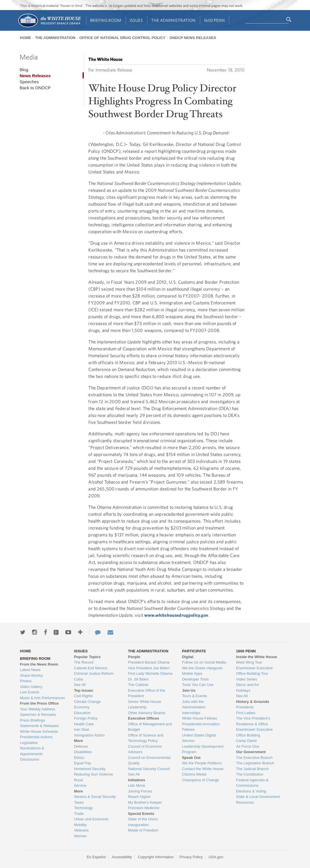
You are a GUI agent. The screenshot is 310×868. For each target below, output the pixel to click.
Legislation (29, 743)
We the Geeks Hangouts (202, 668)
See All (80, 685)
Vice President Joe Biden (149, 668)
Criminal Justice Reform (94, 673)
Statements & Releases (40, 726)
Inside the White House (257, 657)
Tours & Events (195, 696)
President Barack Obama (149, 662)
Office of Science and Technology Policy (146, 738)
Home (26, 38)
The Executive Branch (254, 758)
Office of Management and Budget (150, 727)
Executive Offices (143, 718)
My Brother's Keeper (145, 802)
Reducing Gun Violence (93, 774)
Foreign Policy (86, 718)
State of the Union (143, 819)
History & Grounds (253, 702)
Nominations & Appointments (32, 751)
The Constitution (250, 774)
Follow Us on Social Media (204, 662)
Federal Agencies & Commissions (252, 783)
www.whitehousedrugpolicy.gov (176, 615)
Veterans (81, 830)
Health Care (84, 724)
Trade (79, 814)
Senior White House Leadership (145, 704)
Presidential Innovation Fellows (201, 727)
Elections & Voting (251, 791)
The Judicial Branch (252, 769)
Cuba (78, 679)
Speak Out (191, 758)
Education (82, 713)
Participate (194, 651)
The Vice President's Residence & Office (253, 721)
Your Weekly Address (38, 709)
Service (80, 785)
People (134, 657)
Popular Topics (87, 657)
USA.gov (216, 857)
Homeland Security (90, 769)
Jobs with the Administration (194, 704)
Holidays (243, 690)
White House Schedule (39, 731)
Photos (26, 681)
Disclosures (30, 759)
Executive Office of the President (147, 693)
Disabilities (83, 752)
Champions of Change (201, 780)
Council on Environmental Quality (149, 760)
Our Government (251, 752)
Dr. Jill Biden (138, 679)
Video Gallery (31, 687)
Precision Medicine (144, 808)
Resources (245, 802)
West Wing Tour (249, 662)
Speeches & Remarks (38, 715)
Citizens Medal (194, 774)
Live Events (30, 692)
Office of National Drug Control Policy (122, 38)
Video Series (246, 679)
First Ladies (246, 713)
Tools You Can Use (198, 685)
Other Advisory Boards (147, 713)
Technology (83, 808)
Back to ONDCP (35, 88)
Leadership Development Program (203, 749)
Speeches (29, 82)
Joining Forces (140, 791)
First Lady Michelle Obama (150, 673)
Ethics (79, 758)
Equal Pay (82, 763)
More (78, 741)
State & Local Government (258, 797)
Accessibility (122, 857)
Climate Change (87, 702)
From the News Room (39, 664)
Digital (188, 657)
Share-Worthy (32, 675)
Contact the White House (203, 769)
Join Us (189, 690)
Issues (136, 20)
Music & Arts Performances (43, 698)
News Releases (35, 76)
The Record (84, 662)
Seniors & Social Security (95, 797)
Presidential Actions (36, 737)
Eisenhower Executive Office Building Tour (254, 671)
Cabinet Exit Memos (91, 668)
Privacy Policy (191, 857)
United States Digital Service (199, 738)
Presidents (245, 707)
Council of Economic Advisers (145, 749)
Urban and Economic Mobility (91, 822)
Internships (191, 713)
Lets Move (137, 785)
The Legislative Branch (255, 763)
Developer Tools (195, 679)
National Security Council (149, 769)
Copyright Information (156, 857)
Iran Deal (82, 729)
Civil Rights (83, 696)
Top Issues (84, 690)
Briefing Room (106, 20)
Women (80, 836)
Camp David (246, 741)
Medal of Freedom (143, 830)
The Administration (173, 20)
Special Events (141, 814)
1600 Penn (214, 20)
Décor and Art (247, 685)
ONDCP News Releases (193, 38)
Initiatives (137, 780)
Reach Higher (139, 797)
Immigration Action (89, 735)
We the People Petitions (202, 763)
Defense (81, 746)
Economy (82, 707)
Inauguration (138, 825)
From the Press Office (39, 703)
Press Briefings (33, 720)
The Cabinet (138, 685)
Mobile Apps (192, 673)
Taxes (79, 802)
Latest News (30, 670)
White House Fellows (200, 718)
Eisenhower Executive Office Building (254, 732)
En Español (96, 857)
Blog (24, 70)
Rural (78, 780)
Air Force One (248, 746)
